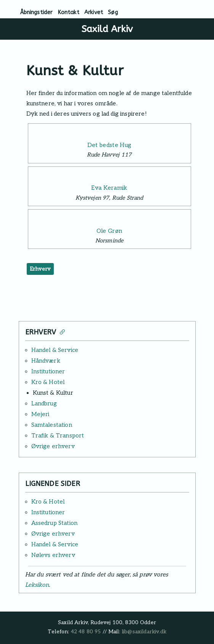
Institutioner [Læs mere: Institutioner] (48, 371)
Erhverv (40, 269)
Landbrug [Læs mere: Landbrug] (44, 404)
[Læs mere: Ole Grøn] (109, 218)
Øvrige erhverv (53, 534)
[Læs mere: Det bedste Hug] (109, 132)
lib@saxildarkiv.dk (144, 632)
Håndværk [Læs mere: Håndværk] (46, 361)
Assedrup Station (55, 523)
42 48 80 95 (86, 632)
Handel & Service (55, 544)
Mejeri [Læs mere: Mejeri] (40, 414)
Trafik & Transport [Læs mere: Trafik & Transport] (58, 436)
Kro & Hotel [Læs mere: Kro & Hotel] (48, 382)
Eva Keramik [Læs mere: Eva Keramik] (109, 188)
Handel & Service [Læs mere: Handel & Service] (55, 350)
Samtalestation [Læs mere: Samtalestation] (52, 425)
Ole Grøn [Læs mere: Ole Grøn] (109, 231)
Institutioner (48, 512)
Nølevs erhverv (53, 555)
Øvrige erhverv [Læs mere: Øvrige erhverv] (53, 446)
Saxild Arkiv (107, 29)
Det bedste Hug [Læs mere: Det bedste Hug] (109, 145)
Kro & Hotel (48, 502)
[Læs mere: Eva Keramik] (109, 175)
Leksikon (37, 585)
